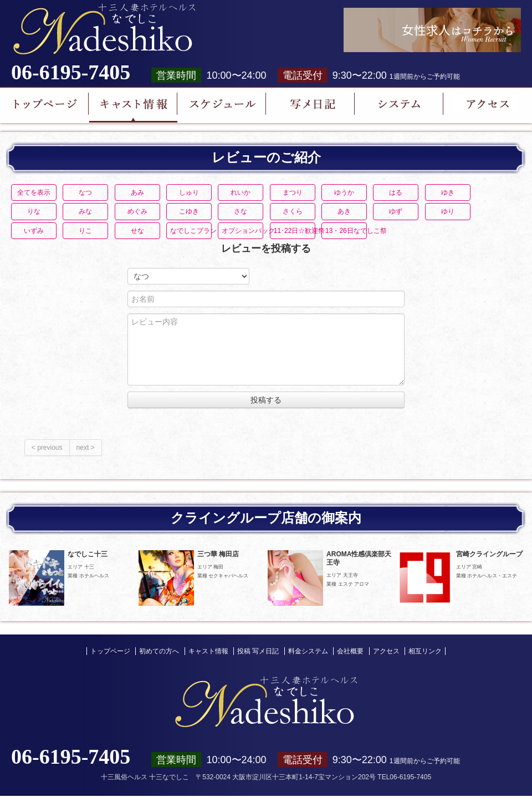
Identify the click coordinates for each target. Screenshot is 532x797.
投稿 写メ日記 (258, 651)
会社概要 (350, 651)
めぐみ (137, 211)
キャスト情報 (208, 651)
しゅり (189, 192)
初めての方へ (159, 651)
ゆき (448, 192)
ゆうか (344, 192)
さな (241, 211)
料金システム (308, 651)
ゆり (448, 211)
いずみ (34, 231)
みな (85, 211)
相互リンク (425, 651)
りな (34, 211)
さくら (293, 211)
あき (344, 211)
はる (396, 192)
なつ (85, 192)
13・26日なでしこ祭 (346, 231)
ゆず (396, 211)
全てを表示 (34, 192)
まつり (293, 192)
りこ (85, 231)
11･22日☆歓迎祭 (295, 231)
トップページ (110, 651)
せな (137, 231)
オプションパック (242, 231)
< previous (47, 448)
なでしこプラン (191, 231)
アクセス (386, 651)
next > (86, 448)
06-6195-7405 (71, 72)
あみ (137, 192)
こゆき (189, 211)
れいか (241, 192)
